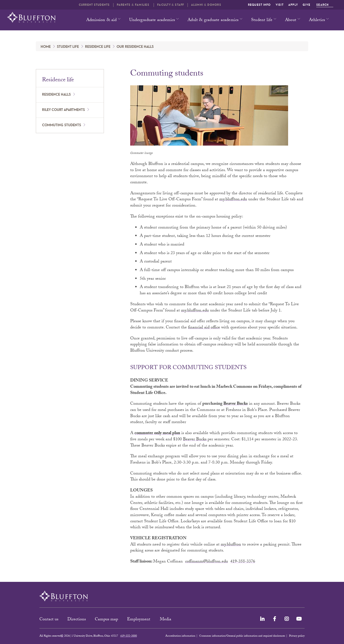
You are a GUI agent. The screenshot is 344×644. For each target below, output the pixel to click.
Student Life (68, 47)
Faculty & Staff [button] (171, 5)
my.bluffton (231, 545)
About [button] (291, 20)
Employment (139, 620)
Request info (259, 5)
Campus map (106, 620)
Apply (293, 5)
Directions (77, 620)
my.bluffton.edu (233, 200)
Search (325, 5)
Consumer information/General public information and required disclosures (242, 636)
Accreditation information (180, 636)
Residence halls (56, 95)
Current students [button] (94, 5)
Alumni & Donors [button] (206, 5)
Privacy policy (297, 636)
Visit (280, 5)
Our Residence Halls (135, 47)
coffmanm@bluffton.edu (207, 562)
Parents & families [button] (134, 5)
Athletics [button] (317, 20)
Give (306, 5)
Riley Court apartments (63, 110)
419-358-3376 (243, 562)
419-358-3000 (129, 636)
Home (46, 47)
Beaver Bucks (236, 404)
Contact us (49, 620)
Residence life (98, 47)
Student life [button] (262, 20)
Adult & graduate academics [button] (213, 20)
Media (166, 620)
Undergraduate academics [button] (152, 20)
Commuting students (62, 125)
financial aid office (204, 328)
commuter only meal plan (157, 434)
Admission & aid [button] (102, 20)
